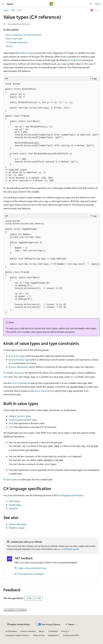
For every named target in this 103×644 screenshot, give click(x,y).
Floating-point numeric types (23, 420)
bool (11, 423)
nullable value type (15, 373)
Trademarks (53, 635)
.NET (13, 10)
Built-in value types (14, 38)
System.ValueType (18, 524)
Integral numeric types (20, 416)
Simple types (15, 505)
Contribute (53, 631)
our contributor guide (68, 549)
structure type (18, 356)
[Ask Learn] (92, 10)
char (11, 427)
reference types (27, 53)
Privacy (64, 631)
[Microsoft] (51, 4)
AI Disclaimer (11, 631)
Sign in (98, 4)
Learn (6, 10)
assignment (76, 60)
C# (19, 10)
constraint (19, 383)
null (5, 377)
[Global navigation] (3, 4)
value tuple (11, 479)
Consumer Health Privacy (17, 635)
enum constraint (43, 391)
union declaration (19, 367)
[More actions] (97, 10)
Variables (13, 508)
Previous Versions (28, 631)
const (70, 456)
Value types (14, 501)
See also (9, 46)
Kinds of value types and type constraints (24, 35)
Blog (41, 631)
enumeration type (21, 360)
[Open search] (91, 4)
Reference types (17, 528)
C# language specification (17, 42)
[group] (51, 132)
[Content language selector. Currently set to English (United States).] (19, 624)
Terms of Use (39, 635)
